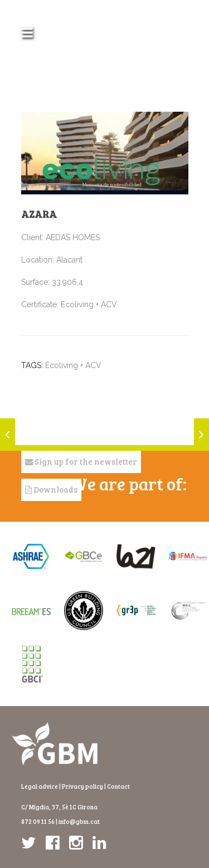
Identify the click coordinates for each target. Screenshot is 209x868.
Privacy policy (82, 786)
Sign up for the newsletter (81, 462)
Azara (39, 214)
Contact (118, 786)
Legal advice (40, 786)
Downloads (51, 490)
